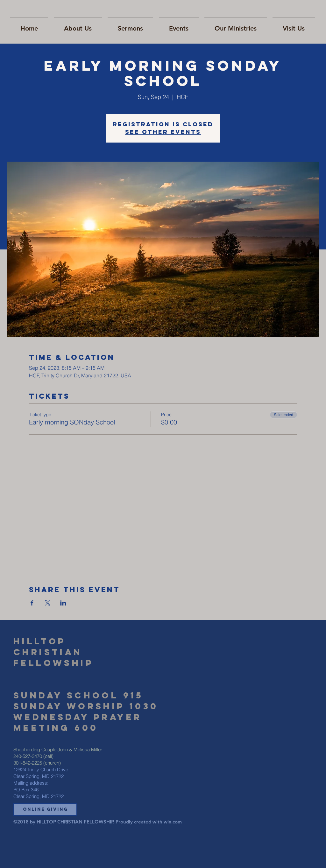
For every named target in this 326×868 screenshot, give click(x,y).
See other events (163, 132)
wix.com (173, 822)
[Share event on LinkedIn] (63, 603)
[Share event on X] (48, 603)
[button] (45, 809)
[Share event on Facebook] (32, 603)
